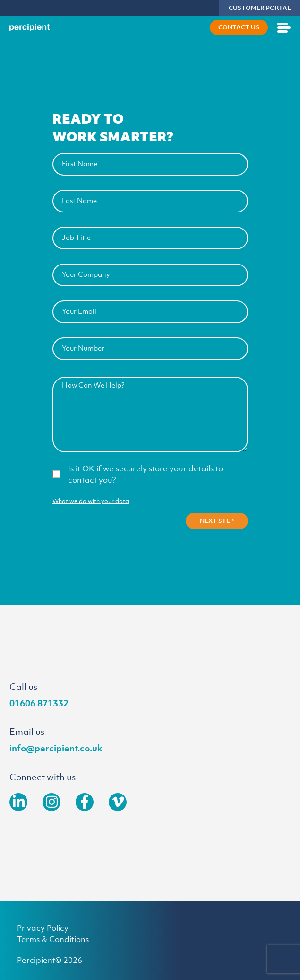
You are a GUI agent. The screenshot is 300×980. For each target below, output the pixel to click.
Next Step (217, 521)
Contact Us (239, 27)
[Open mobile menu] (284, 27)
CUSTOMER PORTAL (260, 8)
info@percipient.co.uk (56, 748)
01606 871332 (39, 703)
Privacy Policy (43, 928)
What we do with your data (91, 501)
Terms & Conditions (53, 939)
